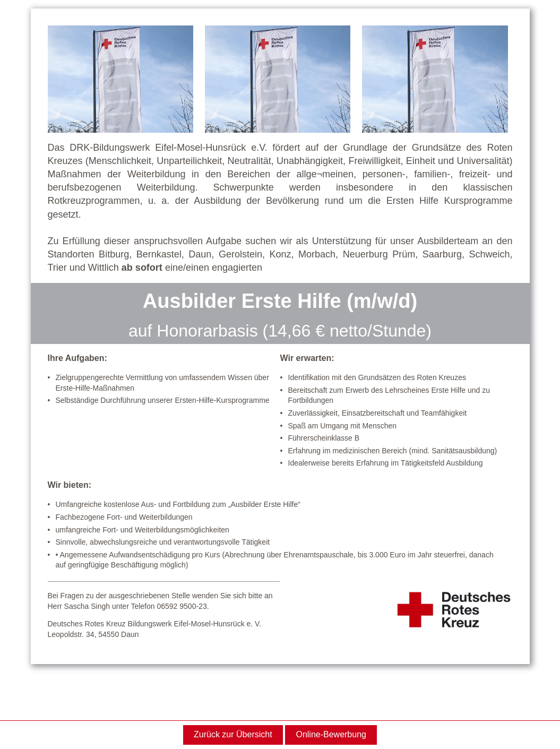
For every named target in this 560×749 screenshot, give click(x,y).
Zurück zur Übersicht (233, 734)
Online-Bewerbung (331, 734)
